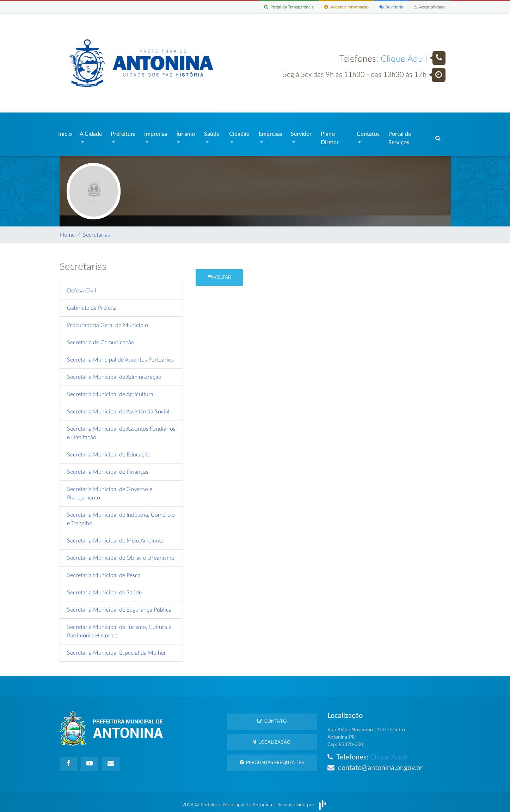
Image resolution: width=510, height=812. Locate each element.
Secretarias (96, 231)
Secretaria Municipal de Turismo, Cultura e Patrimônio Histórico (119, 628)
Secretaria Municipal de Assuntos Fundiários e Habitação (121, 430)
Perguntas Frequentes (272, 759)
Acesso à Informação (342, 7)
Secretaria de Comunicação (101, 339)
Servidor (301, 132)
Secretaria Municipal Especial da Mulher (116, 649)
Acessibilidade (429, 7)
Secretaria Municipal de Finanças (108, 468)
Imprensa (156, 132)
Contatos (368, 132)
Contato (272, 718)
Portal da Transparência (281, 7)
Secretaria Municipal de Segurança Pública (119, 606)
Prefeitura (123, 132)
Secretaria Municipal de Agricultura (110, 391)
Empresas (271, 132)
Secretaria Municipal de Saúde (104, 589)
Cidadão (239, 132)
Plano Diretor (330, 137)
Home (67, 231)
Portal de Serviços (400, 137)
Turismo (185, 132)
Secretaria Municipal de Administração (114, 374)
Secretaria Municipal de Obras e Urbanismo (121, 555)
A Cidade (91, 132)
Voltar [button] (219, 274)
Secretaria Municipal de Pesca (104, 572)
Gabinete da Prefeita (92, 304)
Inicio (65, 132)
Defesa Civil (82, 287)
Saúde (212, 132)
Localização (272, 738)
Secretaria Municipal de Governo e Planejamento (110, 490)
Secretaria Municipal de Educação (109, 451)
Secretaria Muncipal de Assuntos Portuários (120, 356)
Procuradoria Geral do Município (107, 322)
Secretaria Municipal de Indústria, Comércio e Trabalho (121, 516)
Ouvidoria (389, 7)
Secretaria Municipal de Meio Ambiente (115, 537)
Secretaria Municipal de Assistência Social (118, 408)
